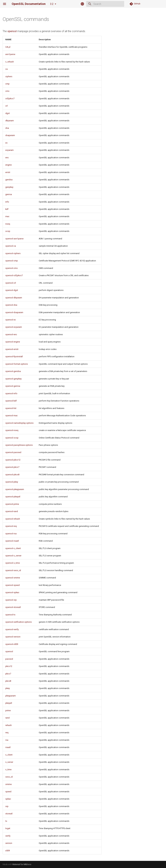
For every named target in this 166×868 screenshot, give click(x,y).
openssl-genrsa (13, 386)
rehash (9, 725)
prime (8, 710)
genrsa (9, 194)
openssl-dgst (12, 290)
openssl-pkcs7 (12, 467)
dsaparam (10, 135)
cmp (7, 84)
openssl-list (11, 408)
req (7, 733)
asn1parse (10, 54)
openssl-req (11, 526)
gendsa (9, 180)
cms (7, 91)
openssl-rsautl (12, 541)
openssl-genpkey (13, 379)
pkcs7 (8, 674)
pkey (8, 688)
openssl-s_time (13, 563)
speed (8, 792)
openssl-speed (12, 585)
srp (7, 806)
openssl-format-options (17, 364)
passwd (9, 659)
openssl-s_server (13, 556)
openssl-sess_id (13, 570)
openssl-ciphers (13, 253)
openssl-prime (12, 504)
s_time (8, 769)
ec (6, 143)
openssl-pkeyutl (13, 497)
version (9, 843)
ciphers (9, 76)
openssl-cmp (12, 261)
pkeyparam (11, 696)
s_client (9, 755)
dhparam (10, 121)
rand (7, 718)
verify (8, 836)
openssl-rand (12, 511)
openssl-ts (10, 615)
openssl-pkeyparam (15, 489)
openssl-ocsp (12, 438)
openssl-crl (11, 283)
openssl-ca (11, 246)
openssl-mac (12, 416)
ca (6, 69)
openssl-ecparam (14, 327)
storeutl (9, 814)
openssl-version (13, 637)
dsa (7, 128)
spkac (8, 799)
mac (7, 216)
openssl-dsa (11, 305)
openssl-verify (12, 629)
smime (9, 784)
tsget (8, 828)
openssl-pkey (12, 482)
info (7, 202)
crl (6, 106)
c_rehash (10, 62)
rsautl (8, 747)
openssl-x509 (12, 644)
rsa (7, 740)
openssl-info (11, 393)
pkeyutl (9, 703)
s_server (9, 762)
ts (6, 821)
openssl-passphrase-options (19, 445)
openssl (12, 31)
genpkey (9, 187)
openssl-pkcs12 (13, 460)
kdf (7, 209)
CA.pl (8, 47)
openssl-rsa (11, 534)
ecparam (9, 150)
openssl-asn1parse (14, 239)
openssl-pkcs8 (12, 475)
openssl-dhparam (14, 298)
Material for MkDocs (22, 864)
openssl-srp (11, 600)
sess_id (9, 777)
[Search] (105, 4)
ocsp (8, 231)
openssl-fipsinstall (14, 356)
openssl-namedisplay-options (19, 423)
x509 (8, 851)
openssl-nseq (12, 430)
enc (7, 158)
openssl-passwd (13, 452)
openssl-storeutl (13, 607)
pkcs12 (9, 666)
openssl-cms (12, 268)
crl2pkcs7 (10, 99)
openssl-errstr (12, 349)
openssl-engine (13, 342)
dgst (8, 113)
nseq (8, 224)
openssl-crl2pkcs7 (14, 275)
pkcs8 (8, 681)
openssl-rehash (13, 519)
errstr (8, 172)
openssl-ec (11, 320)
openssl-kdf (11, 401)
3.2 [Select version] (52, 4)
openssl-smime (13, 578)
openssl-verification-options (19, 622)
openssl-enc (11, 334)
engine (9, 165)
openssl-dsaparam (14, 312)
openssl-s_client (13, 548)
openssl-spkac (12, 592)
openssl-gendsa (13, 371)
